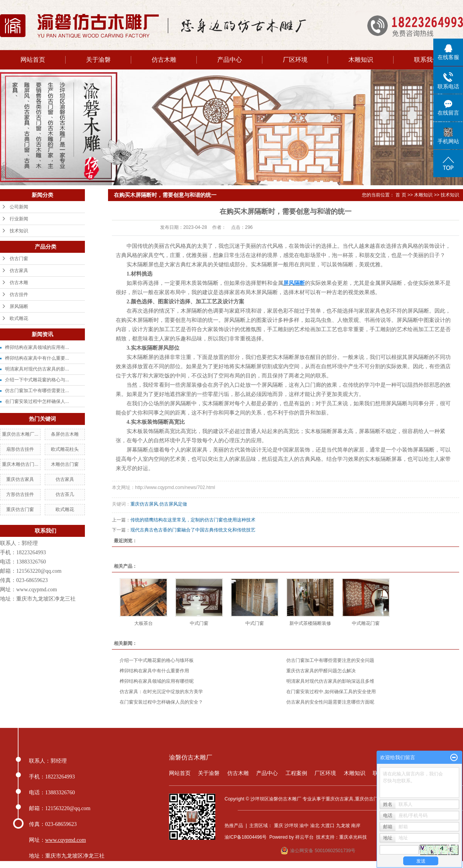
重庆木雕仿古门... (20, 464)
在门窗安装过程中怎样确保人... (37, 401)
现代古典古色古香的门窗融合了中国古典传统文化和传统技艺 (193, 530)
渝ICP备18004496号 (246, 837)
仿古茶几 (65, 494)
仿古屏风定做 (173, 504)
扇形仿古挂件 (20, 449)
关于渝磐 (98, 60)
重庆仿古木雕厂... (20, 434)
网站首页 (33, 60)
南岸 (356, 826)
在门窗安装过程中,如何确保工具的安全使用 (331, 692)
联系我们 (426, 60)
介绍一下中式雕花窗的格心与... (37, 380)
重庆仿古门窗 (20, 509)
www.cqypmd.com (37, 590)
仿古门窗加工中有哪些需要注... (37, 391)
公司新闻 (19, 207)
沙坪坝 (291, 826)
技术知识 (19, 231)
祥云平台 (304, 837)
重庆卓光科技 (353, 837)
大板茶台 (144, 623)
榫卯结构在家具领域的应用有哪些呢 (157, 681)
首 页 (401, 195)
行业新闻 (19, 219)
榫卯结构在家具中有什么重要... (37, 358)
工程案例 (296, 773)
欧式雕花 (19, 318)
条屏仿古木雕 (65, 434)
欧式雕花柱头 (65, 449)
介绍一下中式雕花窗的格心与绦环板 (157, 660)
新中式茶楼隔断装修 (310, 623)
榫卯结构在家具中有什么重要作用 (154, 671)
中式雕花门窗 (366, 623)
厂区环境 (295, 60)
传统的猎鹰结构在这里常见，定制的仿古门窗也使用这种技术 (193, 520)
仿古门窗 (19, 259)
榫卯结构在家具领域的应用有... (37, 347)
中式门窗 (199, 623)
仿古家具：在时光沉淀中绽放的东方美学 (161, 692)
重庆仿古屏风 (144, 504)
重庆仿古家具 (20, 479)
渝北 (315, 826)
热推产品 (234, 826)
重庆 (279, 826)
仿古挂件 (19, 294)
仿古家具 (19, 271)
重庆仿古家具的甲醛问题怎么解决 (321, 671)
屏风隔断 (19, 306)
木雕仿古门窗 (65, 464)
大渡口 (328, 826)
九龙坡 (343, 826)
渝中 (304, 826)
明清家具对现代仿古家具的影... (37, 369)
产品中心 (230, 60)
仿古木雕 (164, 60)
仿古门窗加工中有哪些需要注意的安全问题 (330, 660)
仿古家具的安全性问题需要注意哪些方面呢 (330, 702)
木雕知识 (361, 60)
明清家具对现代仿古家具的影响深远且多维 (330, 681)
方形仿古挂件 (20, 494)
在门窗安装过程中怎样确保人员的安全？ (161, 702)
